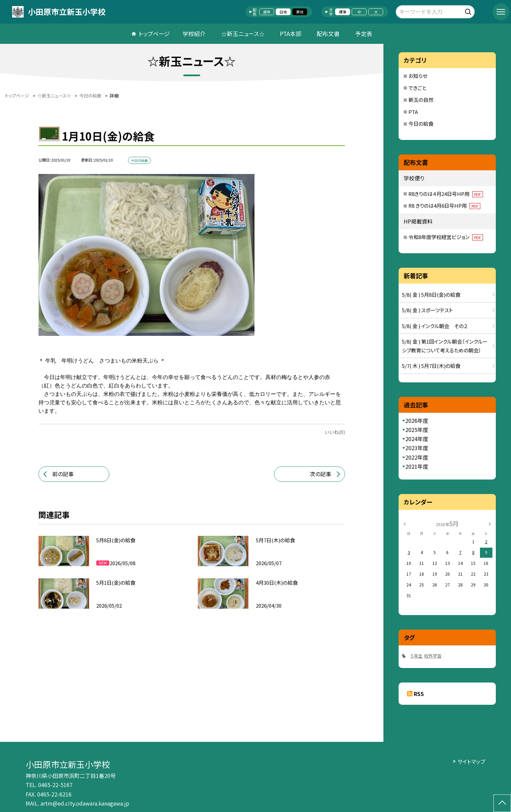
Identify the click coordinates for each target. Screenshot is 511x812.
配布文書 (328, 34)
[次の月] (490, 523)
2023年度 (417, 448)
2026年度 (417, 420)
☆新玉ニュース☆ (243, 34)
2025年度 (417, 430)
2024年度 (417, 439)
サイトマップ (471, 761)
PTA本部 (291, 34)
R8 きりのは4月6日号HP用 (444, 206)
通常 (267, 12)
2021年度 (417, 466)
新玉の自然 (421, 100)
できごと (417, 88)
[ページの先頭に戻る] (502, 803)
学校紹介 (194, 34)
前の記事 (63, 474)
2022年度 (417, 457)
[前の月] (404, 523)
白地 (283, 12)
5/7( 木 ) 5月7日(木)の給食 (431, 366)
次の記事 (320, 474)
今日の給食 (421, 124)
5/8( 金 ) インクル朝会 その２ (435, 326)
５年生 (416, 656)
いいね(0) (335, 432)
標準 (343, 12)
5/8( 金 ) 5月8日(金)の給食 (431, 295)
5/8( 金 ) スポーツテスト (427, 310)
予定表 (364, 34)
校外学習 (433, 656)
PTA (413, 112)
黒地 (300, 12)
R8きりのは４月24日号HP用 (446, 194)
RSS (419, 694)
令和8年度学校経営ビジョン (446, 237)
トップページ (154, 34)
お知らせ (418, 76)
